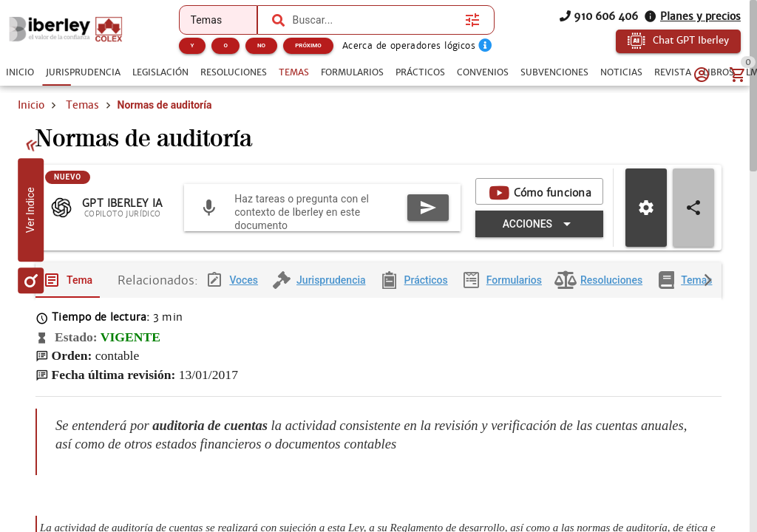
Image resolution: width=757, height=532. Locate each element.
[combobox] (376, 20)
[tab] (20, 72)
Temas (82, 105)
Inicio (31, 105)
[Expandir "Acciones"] (539, 236)
